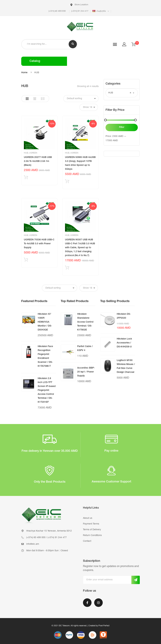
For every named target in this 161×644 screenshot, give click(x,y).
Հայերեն (99, 11)
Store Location (79, 5)
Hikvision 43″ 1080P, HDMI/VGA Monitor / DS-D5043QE (45, 322)
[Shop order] (81, 99)
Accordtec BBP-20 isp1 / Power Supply (86, 372)
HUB (26, 153)
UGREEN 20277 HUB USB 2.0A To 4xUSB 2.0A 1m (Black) (38, 161)
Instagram (98, 603)
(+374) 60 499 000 (57, 11)
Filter (122, 127)
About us (88, 518)
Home (24, 73)
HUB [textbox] (120, 93)
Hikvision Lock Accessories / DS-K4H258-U (124, 343)
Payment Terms (91, 524)
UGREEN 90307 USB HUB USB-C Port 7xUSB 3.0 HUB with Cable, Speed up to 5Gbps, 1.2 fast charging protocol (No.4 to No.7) (80, 248)
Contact (87, 541)
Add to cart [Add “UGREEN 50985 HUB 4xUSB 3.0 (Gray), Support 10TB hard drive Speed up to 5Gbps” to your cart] (67, 182)
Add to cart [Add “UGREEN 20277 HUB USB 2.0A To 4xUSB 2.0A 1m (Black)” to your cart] (26, 178)
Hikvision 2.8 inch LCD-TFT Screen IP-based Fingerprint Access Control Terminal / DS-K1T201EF (47, 390)
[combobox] (122, 93)
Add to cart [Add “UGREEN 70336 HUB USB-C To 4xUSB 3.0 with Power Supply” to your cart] (26, 260)
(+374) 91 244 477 (80, 11)
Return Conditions (92, 535)
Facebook (87, 603)
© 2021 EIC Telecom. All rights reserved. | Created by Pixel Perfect (80, 626)
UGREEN (33, 153)
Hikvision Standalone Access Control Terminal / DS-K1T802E (85, 322)
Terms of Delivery (92, 530)
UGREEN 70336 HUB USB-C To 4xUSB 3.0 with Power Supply (39, 244)
